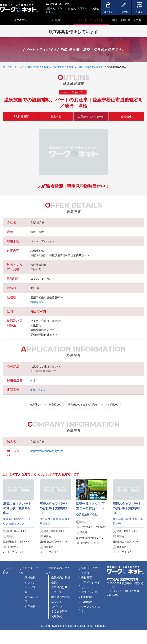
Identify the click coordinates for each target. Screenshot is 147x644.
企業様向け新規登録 (61, 580)
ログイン (30, 582)
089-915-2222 (39, 390)
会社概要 (87, 577)
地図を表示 (37, 302)
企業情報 (126, 117)
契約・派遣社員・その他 (126, 20)
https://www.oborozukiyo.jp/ (47, 451)
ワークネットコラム (91, 609)
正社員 (56, 20)
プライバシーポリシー (91, 585)
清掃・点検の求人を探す (90, 67)
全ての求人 (21, 20)
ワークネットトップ (13, 67)
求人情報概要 (21, 117)
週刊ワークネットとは (91, 570)
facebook (87, 597)
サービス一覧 (32, 590)
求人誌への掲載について (61, 599)
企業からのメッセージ (91, 117)
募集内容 (56, 117)
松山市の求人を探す (63, 67)
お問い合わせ (89, 592)
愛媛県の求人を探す (38, 67)
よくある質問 (32, 599)
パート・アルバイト (91, 20)
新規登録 (30, 577)
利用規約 (30, 607)
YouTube (86, 602)
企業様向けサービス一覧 (61, 590)
